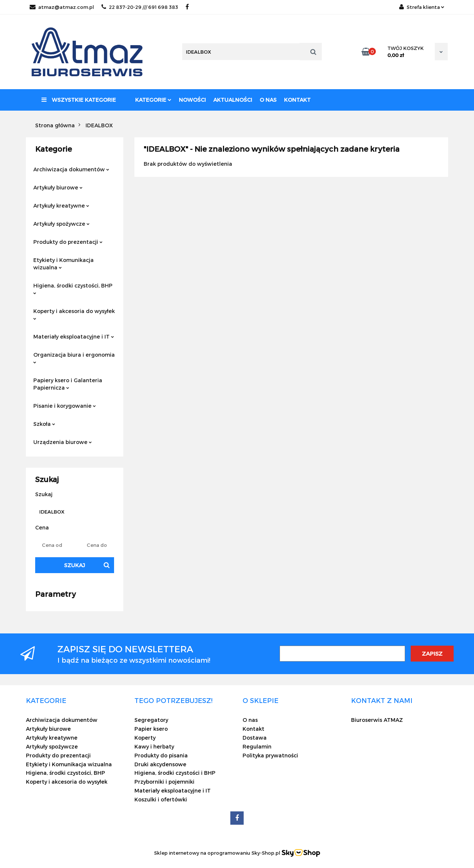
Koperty (145, 738)
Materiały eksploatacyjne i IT (74, 337)
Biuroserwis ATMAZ (377, 720)
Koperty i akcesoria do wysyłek (74, 314)
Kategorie (153, 100)
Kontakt (297, 100)
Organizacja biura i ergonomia (74, 358)
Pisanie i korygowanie (65, 406)
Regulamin (257, 746)
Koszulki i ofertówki (161, 799)
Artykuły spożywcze (61, 224)
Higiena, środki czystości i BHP (175, 773)
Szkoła (44, 424)
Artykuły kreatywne (61, 206)
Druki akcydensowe (160, 764)
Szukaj (75, 565)
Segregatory (151, 720)
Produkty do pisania (161, 755)
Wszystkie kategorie (79, 100)
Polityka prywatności (270, 755)
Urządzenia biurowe (63, 442)
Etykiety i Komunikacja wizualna (64, 264)
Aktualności (233, 100)
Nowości (192, 100)
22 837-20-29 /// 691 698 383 (140, 7)
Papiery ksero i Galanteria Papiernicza (68, 384)
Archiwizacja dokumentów (71, 169)
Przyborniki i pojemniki (164, 782)
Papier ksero (151, 729)
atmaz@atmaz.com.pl (62, 7)
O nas (268, 100)
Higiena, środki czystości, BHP (73, 288)
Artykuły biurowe (58, 187)
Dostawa (255, 738)
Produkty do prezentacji (68, 242)
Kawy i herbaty (154, 746)
